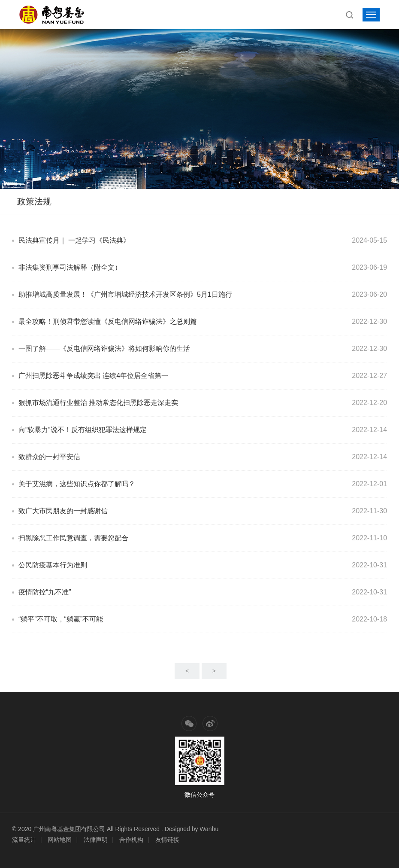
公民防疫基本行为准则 (53, 565)
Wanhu (209, 829)
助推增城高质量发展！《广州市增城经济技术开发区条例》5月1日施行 (125, 294)
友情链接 (167, 840)
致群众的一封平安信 (49, 457)
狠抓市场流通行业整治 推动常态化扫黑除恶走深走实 (98, 403)
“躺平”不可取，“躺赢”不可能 (61, 619)
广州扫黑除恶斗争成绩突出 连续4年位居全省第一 (93, 376)
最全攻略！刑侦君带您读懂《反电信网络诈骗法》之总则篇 (108, 321)
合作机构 (131, 840)
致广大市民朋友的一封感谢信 (63, 511)
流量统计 (24, 840)
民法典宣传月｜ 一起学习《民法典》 (74, 240)
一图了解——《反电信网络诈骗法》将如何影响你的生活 (104, 349)
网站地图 (60, 840)
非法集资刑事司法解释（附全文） (70, 267)
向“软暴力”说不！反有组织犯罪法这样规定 (83, 430)
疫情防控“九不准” (45, 592)
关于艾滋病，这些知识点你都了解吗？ (77, 484)
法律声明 (96, 840)
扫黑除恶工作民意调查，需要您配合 (73, 538)
